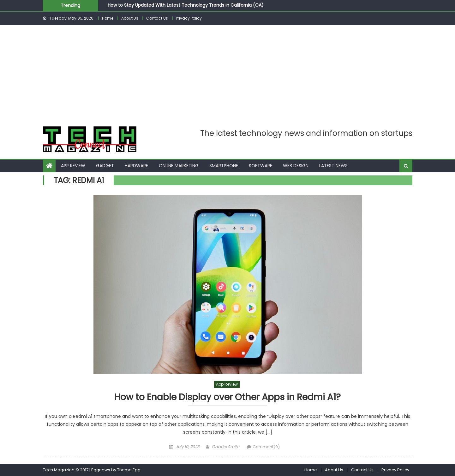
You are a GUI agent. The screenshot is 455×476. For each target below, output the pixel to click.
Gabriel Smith (226, 447)
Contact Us (157, 18)
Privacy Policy (189, 18)
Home (108, 18)
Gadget (105, 166)
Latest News (333, 166)
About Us (130, 18)
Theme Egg (129, 470)
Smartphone (224, 166)
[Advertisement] (228, 73)
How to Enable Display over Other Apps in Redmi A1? (227, 397)
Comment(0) (266, 447)
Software (260, 166)
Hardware (136, 166)
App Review (73, 166)
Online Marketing (179, 166)
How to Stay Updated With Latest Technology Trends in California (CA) (186, 5)
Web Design (296, 166)
